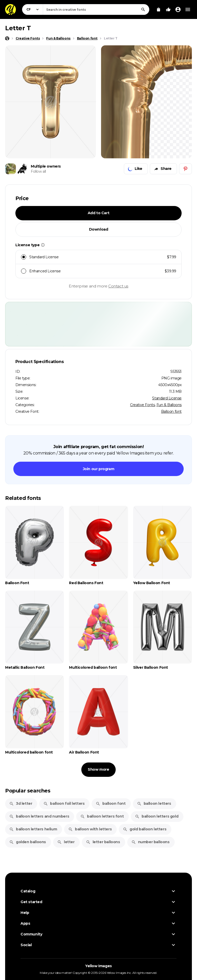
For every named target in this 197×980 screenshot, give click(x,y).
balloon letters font (102, 816)
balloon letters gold (157, 816)
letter (66, 842)
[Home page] (7, 38)
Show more (98, 769)
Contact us (118, 286)
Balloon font (171, 411)
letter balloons (103, 842)
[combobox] (96, 9)
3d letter (21, 803)
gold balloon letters (145, 829)
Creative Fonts (142, 405)
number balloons (150, 842)
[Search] (143, 9)
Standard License (167, 398)
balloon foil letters (64, 803)
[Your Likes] (168, 9)
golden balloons (28, 842)
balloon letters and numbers (39, 816)
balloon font (111, 803)
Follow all (38, 171)
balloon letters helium (33, 829)
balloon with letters (90, 829)
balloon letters (154, 803)
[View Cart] (159, 9)
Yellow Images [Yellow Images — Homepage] (98, 966)
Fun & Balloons (169, 405)
